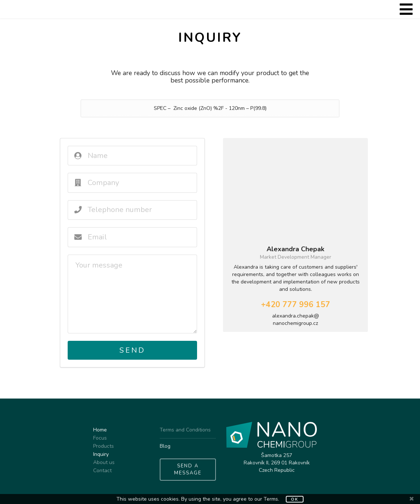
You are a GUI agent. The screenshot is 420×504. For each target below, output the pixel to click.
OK (295, 499)
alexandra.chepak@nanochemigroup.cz (296, 320)
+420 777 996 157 (296, 305)
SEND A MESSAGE (188, 470)
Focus (100, 438)
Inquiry (101, 454)
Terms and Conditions (185, 430)
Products (104, 446)
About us (104, 462)
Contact (102, 470)
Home (100, 430)
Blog (165, 446)
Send (132, 350)
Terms (271, 499)
